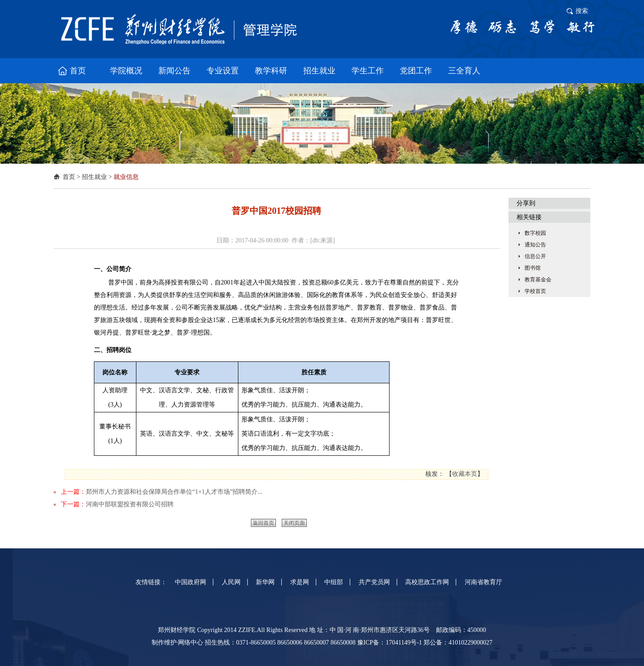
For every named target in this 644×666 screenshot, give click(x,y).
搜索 (582, 11)
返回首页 (263, 523)
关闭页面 (294, 523)
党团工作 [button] (416, 71)
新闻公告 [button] (174, 71)
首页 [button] (78, 71)
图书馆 (533, 268)
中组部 (334, 582)
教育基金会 (538, 280)
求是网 (300, 582)
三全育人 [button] (464, 71)
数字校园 (535, 233)
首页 (69, 177)
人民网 (231, 582)
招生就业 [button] (319, 71)
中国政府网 (191, 582)
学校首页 (535, 291)
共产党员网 (374, 582)
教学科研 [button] (271, 71)
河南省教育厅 (483, 582)
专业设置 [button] (223, 71)
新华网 (265, 582)
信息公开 (535, 256)
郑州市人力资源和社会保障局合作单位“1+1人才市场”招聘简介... (174, 492)
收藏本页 (465, 474)
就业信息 (126, 177)
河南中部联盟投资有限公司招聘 (130, 504)
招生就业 (94, 177)
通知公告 (535, 245)
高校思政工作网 (427, 582)
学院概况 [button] (126, 71)
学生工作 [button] (368, 71)
